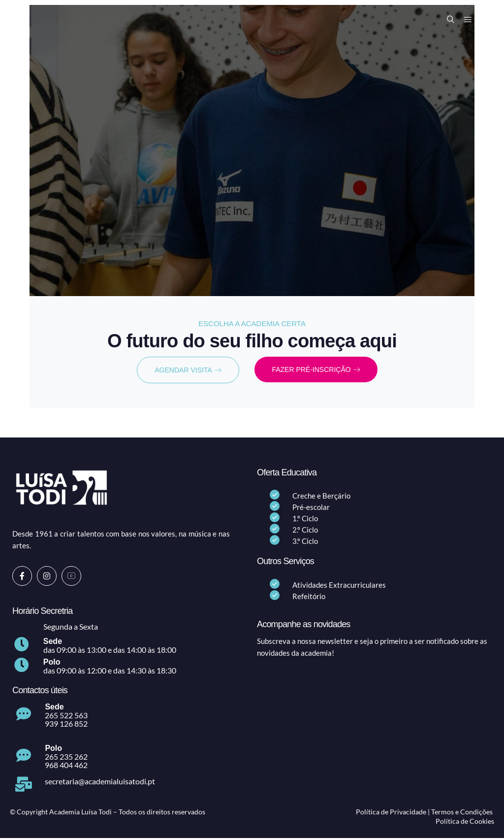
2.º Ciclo (305, 532)
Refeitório (309, 598)
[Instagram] (47, 577)
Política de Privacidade (391, 813)
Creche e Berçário (321, 498)
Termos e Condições (462, 813)
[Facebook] (22, 577)
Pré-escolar (311, 509)
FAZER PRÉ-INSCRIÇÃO (316, 370)
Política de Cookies (465, 823)
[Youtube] (71, 577)
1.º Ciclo (305, 520)
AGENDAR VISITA (188, 371)
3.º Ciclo (305, 543)
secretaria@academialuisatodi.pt (100, 783)
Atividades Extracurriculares (339, 586)
